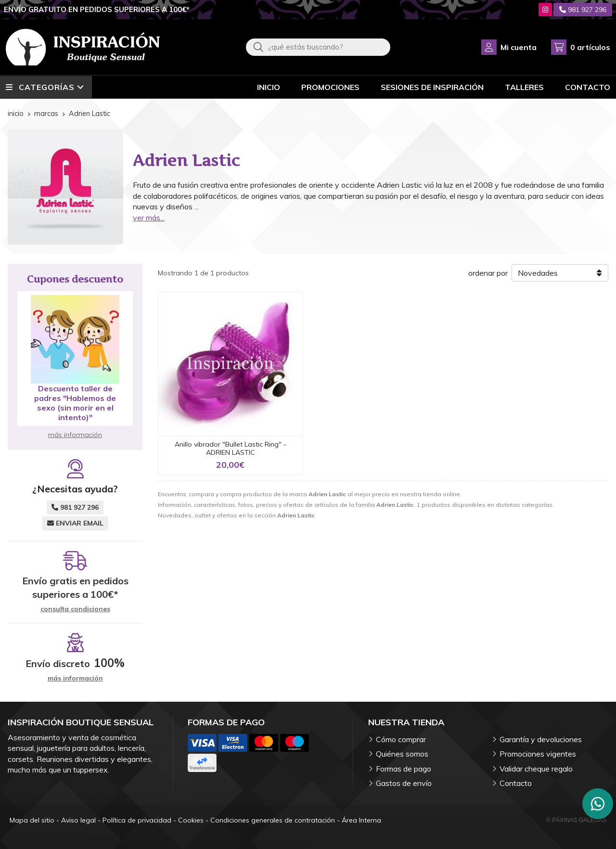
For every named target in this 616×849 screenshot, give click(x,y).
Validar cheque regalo (536, 769)
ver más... (149, 218)
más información (75, 435)
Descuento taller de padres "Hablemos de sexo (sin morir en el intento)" (75, 403)
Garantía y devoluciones (541, 739)
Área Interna (361, 820)
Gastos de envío (404, 783)
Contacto (516, 783)
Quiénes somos (402, 754)
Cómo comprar (401, 739)
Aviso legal (78, 820)
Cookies (191, 820)
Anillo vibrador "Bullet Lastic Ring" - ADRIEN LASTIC (231, 448)
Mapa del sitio (32, 820)
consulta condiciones (75, 609)
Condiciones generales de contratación (273, 820)
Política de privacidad (137, 820)
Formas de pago (404, 769)
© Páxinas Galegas (576, 820)
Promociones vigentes (538, 754)
